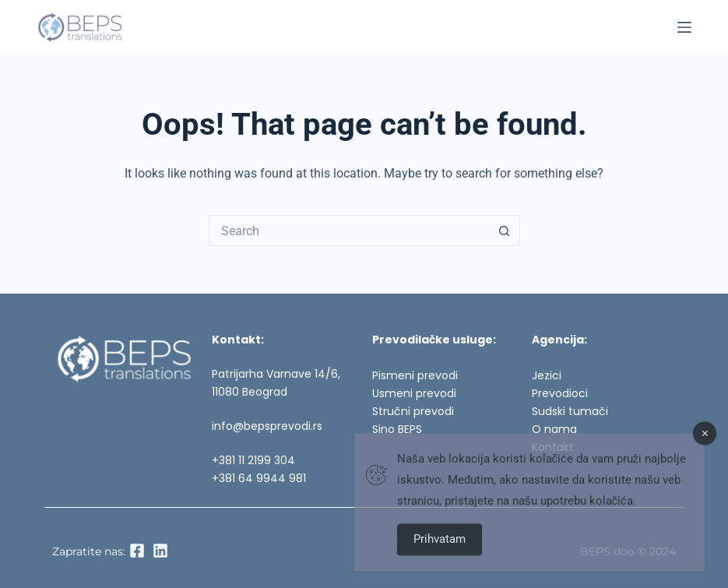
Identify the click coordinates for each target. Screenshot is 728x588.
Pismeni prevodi (415, 375)
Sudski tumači (570, 411)
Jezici (547, 375)
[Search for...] (349, 231)
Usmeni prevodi (414, 393)
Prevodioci (560, 393)
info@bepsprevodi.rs (267, 426)
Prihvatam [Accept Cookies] (440, 546)
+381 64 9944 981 (259, 478)
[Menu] (684, 27)
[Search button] (505, 231)
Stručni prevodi (413, 411)
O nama (554, 429)
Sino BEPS (397, 429)
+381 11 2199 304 (253, 460)
